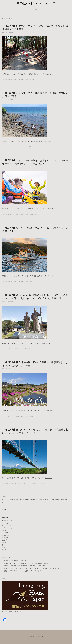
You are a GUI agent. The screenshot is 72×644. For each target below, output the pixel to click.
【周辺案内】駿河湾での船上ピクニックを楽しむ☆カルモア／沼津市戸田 (23, 570)
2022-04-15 (4, 301)
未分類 (4, 542)
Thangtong (11, 32)
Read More (49, 74)
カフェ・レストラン (11, 483)
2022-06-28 (4, 32)
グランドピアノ (7, 522)
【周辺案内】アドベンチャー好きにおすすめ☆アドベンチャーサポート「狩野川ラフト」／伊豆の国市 (31, 568)
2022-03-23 (4, 368)
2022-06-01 (4, 167)
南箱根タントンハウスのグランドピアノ (14, 560)
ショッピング (19, 483)
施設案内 (5, 539)
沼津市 (30, 147)
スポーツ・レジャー (11, 79)
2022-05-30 (4, 234)
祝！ (3, 544)
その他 (4, 530)
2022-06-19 (4, 99)
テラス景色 (5, 532)
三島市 (46, 483)
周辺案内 (18, 79)
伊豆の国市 (31, 79)
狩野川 (36, 214)
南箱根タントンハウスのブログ (36, 3)
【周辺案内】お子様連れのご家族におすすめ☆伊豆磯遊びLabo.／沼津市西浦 (24, 565)
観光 (3, 549)
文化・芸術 (14, 348)
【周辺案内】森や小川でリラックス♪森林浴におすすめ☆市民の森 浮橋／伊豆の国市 (26, 563)
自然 (22, 79)
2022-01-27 (4, 435)
